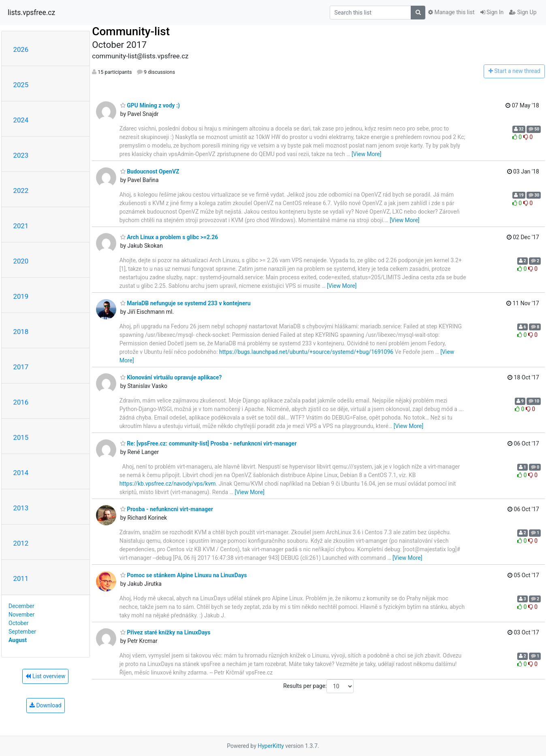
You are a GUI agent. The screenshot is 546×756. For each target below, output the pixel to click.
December (21, 606)
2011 (21, 578)
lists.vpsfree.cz (31, 13)
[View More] (366, 154)
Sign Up (523, 12)
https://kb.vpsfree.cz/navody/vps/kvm (168, 484)
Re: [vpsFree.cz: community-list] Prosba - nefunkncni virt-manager (209, 443)
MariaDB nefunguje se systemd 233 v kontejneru (186, 303)
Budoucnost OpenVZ (150, 171)
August (18, 640)
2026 (21, 49)
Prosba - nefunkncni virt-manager (167, 509)
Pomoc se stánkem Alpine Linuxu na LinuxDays (184, 575)
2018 (21, 332)
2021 (21, 226)
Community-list (131, 31)
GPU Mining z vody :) (150, 105)
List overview (45, 676)
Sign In (492, 12)
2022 (21, 191)
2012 (21, 543)
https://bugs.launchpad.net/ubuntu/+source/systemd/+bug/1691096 (306, 352)
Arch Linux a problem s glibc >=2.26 (169, 237)
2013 (21, 508)
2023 (21, 155)
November (21, 615)
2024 (21, 120)
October (18, 623)
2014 (21, 473)
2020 (21, 261)
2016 (21, 402)
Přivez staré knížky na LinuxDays (165, 632)
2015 (21, 437)
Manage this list (451, 12)
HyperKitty (271, 746)
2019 (21, 296)
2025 (21, 85)
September (22, 632)
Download (46, 705)
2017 (21, 367)
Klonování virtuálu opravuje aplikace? (171, 377)
